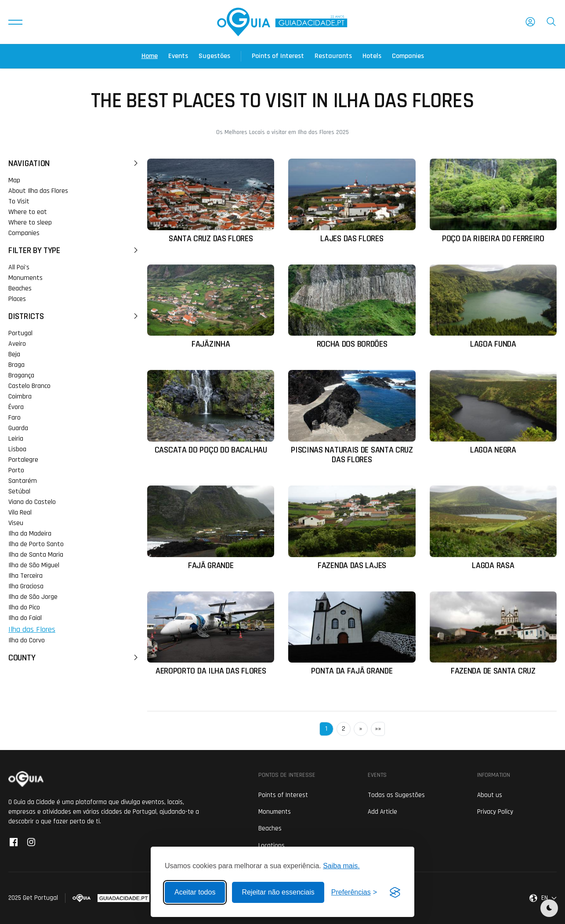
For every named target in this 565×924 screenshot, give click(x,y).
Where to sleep (30, 223)
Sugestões (214, 56)
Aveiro (17, 344)
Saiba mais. (341, 866)
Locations (272, 846)
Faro (14, 418)
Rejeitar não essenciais (278, 892)
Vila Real (20, 513)
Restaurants (333, 56)
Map (14, 180)
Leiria (16, 439)
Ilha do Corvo (27, 640)
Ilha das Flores (32, 629)
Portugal (20, 333)
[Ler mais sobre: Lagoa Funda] (493, 307)
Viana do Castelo (32, 502)
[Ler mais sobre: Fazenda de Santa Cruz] (493, 634)
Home (150, 56)
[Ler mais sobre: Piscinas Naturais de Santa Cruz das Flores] (352, 417)
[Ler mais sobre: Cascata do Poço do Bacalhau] (211, 412)
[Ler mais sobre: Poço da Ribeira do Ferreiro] (493, 201)
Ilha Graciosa (26, 586)
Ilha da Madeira (30, 534)
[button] (15, 22)
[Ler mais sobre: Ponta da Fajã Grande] (352, 634)
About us (490, 795)
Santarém (23, 481)
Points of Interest (278, 56)
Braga (16, 365)
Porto (16, 470)
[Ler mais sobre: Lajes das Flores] (352, 201)
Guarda (18, 428)
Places (17, 299)
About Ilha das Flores (38, 191)
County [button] (74, 658)
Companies (408, 56)
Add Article (382, 812)
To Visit (19, 201)
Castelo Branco (29, 386)
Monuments (25, 278)
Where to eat (28, 212)
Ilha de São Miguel (34, 565)
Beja (14, 354)
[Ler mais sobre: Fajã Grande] (211, 528)
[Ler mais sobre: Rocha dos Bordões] (352, 307)
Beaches (20, 288)
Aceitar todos (195, 892)
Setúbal (19, 491)
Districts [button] (74, 316)
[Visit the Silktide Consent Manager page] (395, 892)
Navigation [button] (74, 163)
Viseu (16, 523)
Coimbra (20, 397)
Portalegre (23, 460)
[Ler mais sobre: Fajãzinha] (211, 307)
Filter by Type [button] (74, 250)
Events (178, 56)
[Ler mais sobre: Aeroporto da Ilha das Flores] (211, 634)
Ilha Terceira (25, 576)
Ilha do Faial (25, 618)
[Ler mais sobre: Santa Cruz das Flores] (211, 201)
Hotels (372, 56)
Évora (16, 407)
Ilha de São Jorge (33, 597)
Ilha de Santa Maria (36, 555)
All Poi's (19, 267)
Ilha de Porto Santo (36, 544)
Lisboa (17, 449)
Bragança (21, 375)
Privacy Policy (495, 812)
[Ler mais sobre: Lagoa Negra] (493, 412)
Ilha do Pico (24, 607)
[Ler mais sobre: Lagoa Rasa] (493, 528)
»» (378, 729)
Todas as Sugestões (396, 795)
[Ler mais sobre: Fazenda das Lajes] (352, 528)
